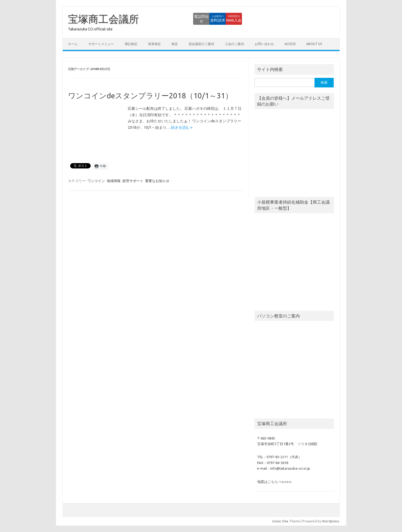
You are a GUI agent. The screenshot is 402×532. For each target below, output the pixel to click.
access (290, 44)
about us (314, 44)
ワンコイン (96, 181)
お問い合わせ (264, 44)
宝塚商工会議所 (104, 19)
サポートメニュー (101, 44)
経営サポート (133, 181)
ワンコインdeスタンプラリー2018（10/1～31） (150, 96)
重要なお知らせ (157, 181)
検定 (175, 44)
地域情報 (114, 181)
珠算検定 (154, 44)
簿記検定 (131, 44)
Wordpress (331, 521)
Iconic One (280, 521)
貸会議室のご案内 (201, 44)
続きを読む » (182, 127)
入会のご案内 (234, 44)
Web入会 (227, 19)
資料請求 (198, 19)
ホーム (73, 44)
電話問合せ (169, 19)
